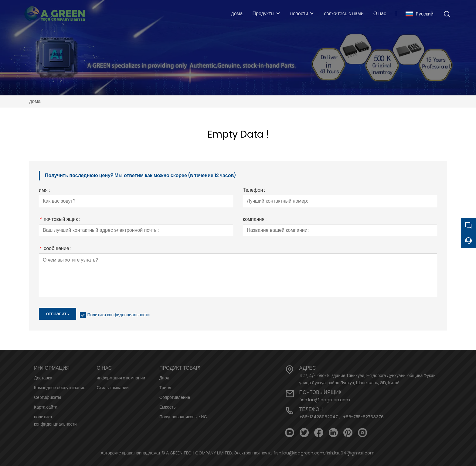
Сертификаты (48, 397)
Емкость (168, 407)
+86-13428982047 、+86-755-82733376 (342, 417)
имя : (44, 191)
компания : (255, 220)
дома (35, 101)
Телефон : (254, 191)
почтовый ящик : (59, 220)
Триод (165, 388)
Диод (164, 378)
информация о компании (121, 378)
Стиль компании (112, 388)
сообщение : (55, 249)
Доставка (43, 378)
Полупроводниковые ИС (183, 417)
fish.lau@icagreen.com (325, 400)
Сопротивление (175, 397)
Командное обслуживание (60, 388)
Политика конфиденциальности (118, 315)
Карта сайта (46, 407)
